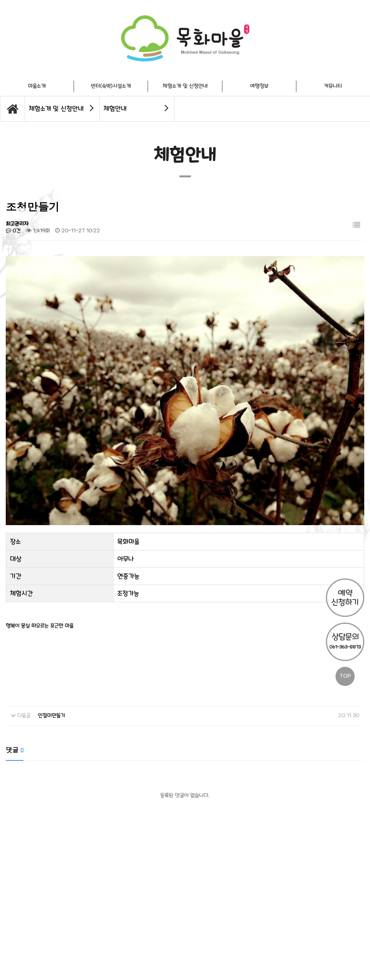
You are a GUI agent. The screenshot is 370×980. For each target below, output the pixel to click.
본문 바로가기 (0, 0)
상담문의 (345, 641)
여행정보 (259, 86)
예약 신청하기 (345, 598)
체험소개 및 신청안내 (185, 86)
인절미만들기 (52, 687)
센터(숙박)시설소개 (111, 86)
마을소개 (37, 86)
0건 (13, 231)
